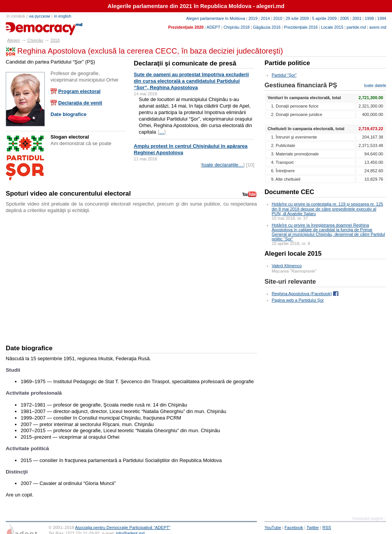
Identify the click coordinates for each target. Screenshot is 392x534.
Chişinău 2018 (237, 27)
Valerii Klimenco (287, 266)
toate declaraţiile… (223, 165)
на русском (39, 16)
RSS (327, 527)
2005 (345, 18)
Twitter (313, 527)
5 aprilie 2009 (324, 18)
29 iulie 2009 (297, 18)
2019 (253, 18)
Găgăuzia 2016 (267, 27)
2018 (55, 40)
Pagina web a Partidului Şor (298, 300)
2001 (357, 18)
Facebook (294, 527)
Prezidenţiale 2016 (301, 27)
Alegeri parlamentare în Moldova (216, 18)
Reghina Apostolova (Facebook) (302, 294)
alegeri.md (23, 26)
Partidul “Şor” (284, 75)
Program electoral (79, 91)
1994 (382, 18)
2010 (278, 18)
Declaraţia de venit (80, 103)
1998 (369, 18)
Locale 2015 (332, 27)
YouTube (273, 527)
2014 (265, 18)
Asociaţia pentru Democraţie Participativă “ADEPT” (123, 527)
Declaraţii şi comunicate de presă (185, 63)
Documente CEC (289, 192)
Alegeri (14, 40)
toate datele (375, 85)
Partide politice (287, 63)
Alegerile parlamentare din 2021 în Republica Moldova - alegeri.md (196, 6)
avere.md (378, 27)
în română (16, 16)
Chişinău (35, 40)
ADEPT (213, 27)
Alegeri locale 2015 (293, 254)
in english (63, 16)
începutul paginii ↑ (369, 518)
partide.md (356, 27)
